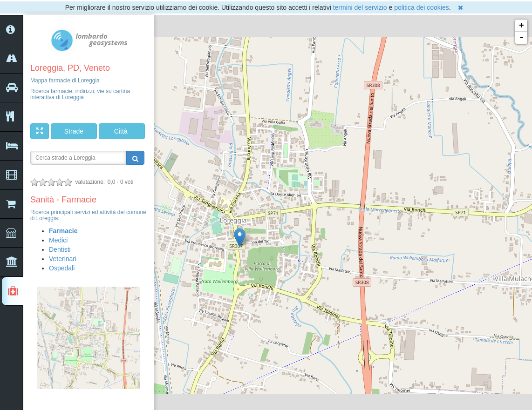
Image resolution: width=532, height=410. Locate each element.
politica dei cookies (422, 7)
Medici (58, 240)
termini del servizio (360, 7)
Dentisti (60, 249)
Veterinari (63, 259)
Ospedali (62, 268)
